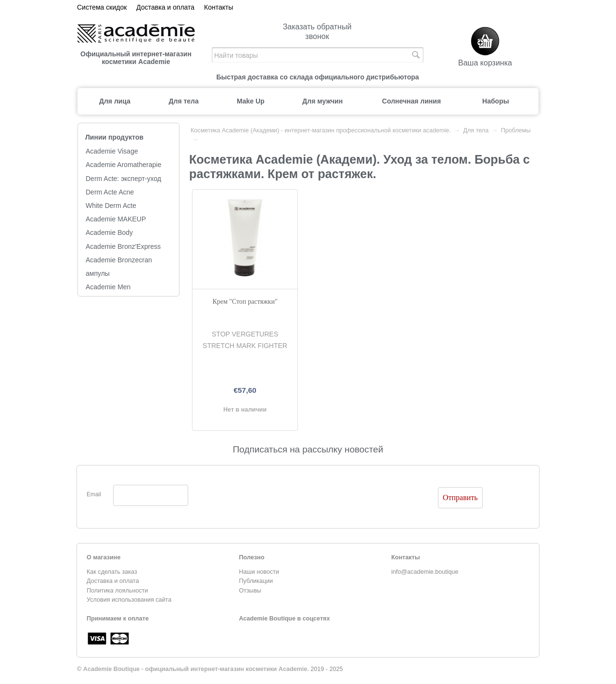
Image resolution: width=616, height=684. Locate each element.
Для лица (115, 101)
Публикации (256, 581)
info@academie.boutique (425, 572)
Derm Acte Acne (110, 192)
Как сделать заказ (112, 572)
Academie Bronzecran (119, 260)
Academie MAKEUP (116, 219)
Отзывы (250, 591)
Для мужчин (322, 101)
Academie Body (109, 232)
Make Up (251, 101)
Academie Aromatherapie (123, 165)
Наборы (496, 101)
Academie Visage (112, 151)
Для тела (184, 101)
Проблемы (516, 130)
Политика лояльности (117, 591)
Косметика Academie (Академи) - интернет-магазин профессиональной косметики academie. (321, 130)
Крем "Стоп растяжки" (245, 302)
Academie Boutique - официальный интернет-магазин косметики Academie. (196, 669)
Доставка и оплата (165, 7)
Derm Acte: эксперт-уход (123, 179)
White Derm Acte (111, 206)
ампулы (98, 273)
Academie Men (108, 287)
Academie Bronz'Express (123, 246)
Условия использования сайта (129, 600)
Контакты (218, 7)
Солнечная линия (411, 101)
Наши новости (259, 572)
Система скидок (102, 7)
